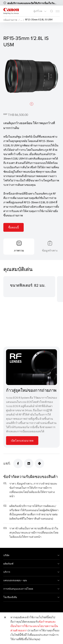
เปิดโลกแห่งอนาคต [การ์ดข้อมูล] (22, 440)
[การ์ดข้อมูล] (32, 367)
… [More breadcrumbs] (21, 20)
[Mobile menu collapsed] (58, 11)
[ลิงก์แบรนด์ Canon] (11, 11)
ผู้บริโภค (38, 11)
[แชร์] (18, 463)
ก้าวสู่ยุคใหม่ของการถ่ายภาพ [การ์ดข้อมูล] (31, 390)
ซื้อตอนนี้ (14, 227)
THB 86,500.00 (18, 115)
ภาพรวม (19, 250)
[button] (32, 104)
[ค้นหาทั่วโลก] (51, 11)
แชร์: (7, 463)
